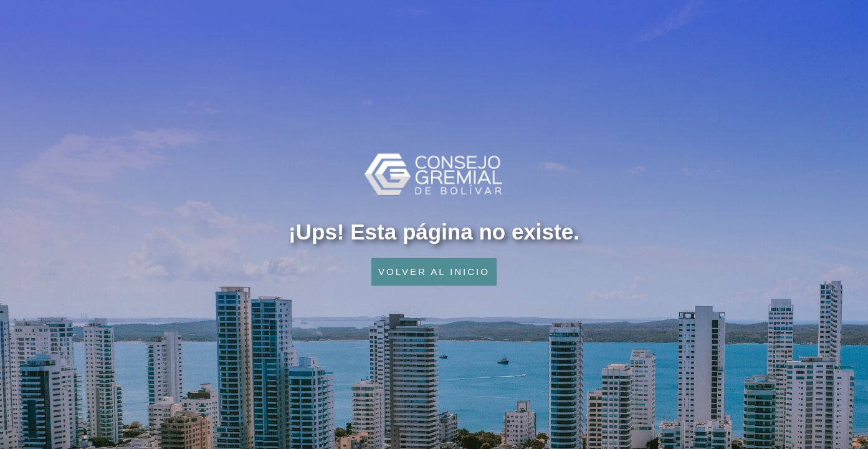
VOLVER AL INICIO (434, 272)
